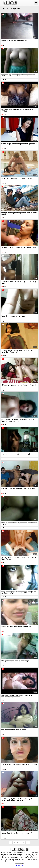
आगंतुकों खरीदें (20, 865)
